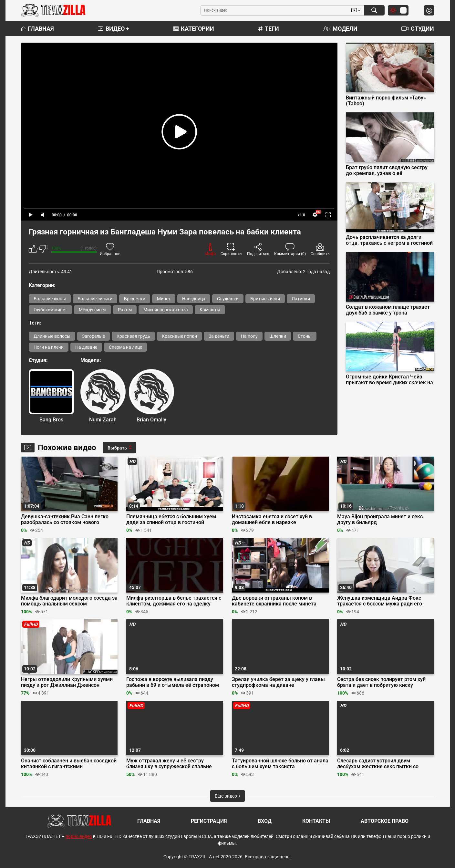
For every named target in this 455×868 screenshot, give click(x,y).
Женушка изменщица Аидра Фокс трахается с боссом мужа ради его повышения (380, 601)
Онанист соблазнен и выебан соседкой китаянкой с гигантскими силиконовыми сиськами (69, 764)
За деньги (219, 336)
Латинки (301, 299)
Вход (265, 821)
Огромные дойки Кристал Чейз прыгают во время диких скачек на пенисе (389, 380)
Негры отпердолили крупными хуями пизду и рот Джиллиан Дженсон (67, 682)
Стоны (305, 336)
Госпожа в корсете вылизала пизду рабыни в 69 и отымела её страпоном (173, 682)
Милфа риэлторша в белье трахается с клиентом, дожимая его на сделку (174, 601)
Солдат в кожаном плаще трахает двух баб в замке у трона (388, 310)
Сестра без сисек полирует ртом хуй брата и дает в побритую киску (381, 682)
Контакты (316, 821)
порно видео (79, 836)
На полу (249, 336)
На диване (86, 347)
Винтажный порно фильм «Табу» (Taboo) (386, 101)
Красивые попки (179, 336)
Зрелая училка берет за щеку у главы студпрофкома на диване (278, 682)
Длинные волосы (52, 336)
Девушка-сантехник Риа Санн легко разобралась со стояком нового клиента (65, 520)
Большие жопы (50, 299)
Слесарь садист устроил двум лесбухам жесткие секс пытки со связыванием (378, 764)
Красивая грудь (133, 336)
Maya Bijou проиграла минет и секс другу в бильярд (380, 520)
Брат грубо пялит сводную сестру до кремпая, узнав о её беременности (387, 170)
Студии (418, 29)
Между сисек (93, 310)
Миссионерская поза (166, 310)
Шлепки (278, 336)
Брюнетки (135, 299)
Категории (194, 29)
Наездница (194, 299)
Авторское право (385, 821)
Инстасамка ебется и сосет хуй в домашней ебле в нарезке (272, 520)
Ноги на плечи (49, 347)
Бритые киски (265, 299)
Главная (37, 29)
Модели (340, 29)
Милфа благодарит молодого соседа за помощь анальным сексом (69, 601)
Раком (125, 310)
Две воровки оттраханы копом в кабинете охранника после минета (274, 601)
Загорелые (93, 336)
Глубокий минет (50, 310)
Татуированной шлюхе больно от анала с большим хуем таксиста (280, 764)
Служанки (228, 299)
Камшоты (210, 310)
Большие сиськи (95, 299)
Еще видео (227, 796)
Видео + (114, 29)
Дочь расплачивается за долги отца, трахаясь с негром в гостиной (389, 240)
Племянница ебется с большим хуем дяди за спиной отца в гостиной (171, 520)
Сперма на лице (125, 347)
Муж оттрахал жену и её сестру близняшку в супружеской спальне (169, 764)
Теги (269, 29)
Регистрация (209, 821)
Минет (164, 299)
